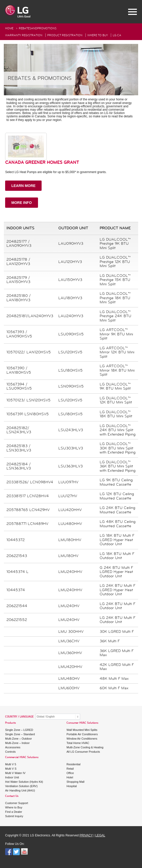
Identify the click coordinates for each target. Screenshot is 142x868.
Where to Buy (14, 807)
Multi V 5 (11, 764)
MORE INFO (21, 203)
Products (11, 723)
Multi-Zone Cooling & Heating (85, 747)
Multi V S (11, 769)
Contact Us (12, 796)
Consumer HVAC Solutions (82, 723)
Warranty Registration (24, 35)
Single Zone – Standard (20, 734)
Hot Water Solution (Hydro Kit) (24, 782)
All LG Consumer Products (83, 752)
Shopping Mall (75, 782)
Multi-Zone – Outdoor (18, 739)
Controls (10, 752)
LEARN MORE (23, 186)
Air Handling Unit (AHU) (20, 790)
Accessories (13, 747)
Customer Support (17, 803)
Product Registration (65, 35)
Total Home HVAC (78, 743)
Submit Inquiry (14, 816)
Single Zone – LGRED (19, 730)
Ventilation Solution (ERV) (21, 786)
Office (70, 773)
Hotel (70, 777)
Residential (73, 764)
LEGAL (100, 835)
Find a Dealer (14, 812)
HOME (9, 28)
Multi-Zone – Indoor (17, 743)
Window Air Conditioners (82, 739)
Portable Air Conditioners (82, 734)
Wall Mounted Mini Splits (82, 730)
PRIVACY (86, 835)
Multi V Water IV (15, 773)
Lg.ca (117, 35)
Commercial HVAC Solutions (22, 757)
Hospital (72, 786)
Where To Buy (98, 35)
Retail (70, 769)
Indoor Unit (12, 777)
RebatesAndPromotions (38, 28)
